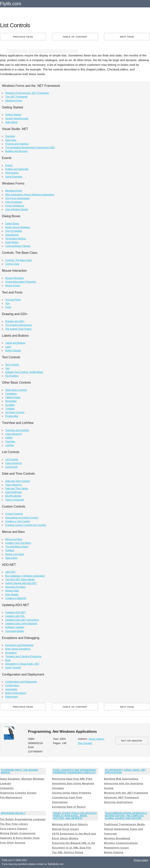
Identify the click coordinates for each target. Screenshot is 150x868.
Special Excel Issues (65, 829)
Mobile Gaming (114, 852)
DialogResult (12, 235)
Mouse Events (13, 286)
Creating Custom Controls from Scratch (26, 525)
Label (8, 347)
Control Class (12, 264)
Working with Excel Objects (70, 824)
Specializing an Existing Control (22, 518)
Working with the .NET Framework (126, 793)
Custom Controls (14, 514)
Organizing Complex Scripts (18, 793)
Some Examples (14, 177)
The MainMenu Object (17, 547)
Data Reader (12, 595)
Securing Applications (118, 802)
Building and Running (16, 151)
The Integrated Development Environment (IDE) (30, 148)
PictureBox (11, 401)
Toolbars (10, 550)
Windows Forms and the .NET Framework (27, 93)
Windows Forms (14, 101)
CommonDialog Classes (18, 246)
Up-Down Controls (15, 412)
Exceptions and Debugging (19, 645)
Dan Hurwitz (85, 743)
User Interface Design (17, 209)
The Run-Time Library (14, 824)
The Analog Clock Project (18, 329)
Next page (127, 37)
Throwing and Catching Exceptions (23, 656)
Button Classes (13, 351)
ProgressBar (12, 416)
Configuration (12, 685)
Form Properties (14, 202)
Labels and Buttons (15, 343)
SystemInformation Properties (21, 282)
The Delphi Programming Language (23, 819)
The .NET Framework (16, 97)
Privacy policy (141, 860)
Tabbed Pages (13, 397)
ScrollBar (10, 405)
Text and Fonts (13, 300)
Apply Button (12, 242)
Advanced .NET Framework (121, 798)
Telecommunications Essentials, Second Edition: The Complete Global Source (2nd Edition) (126, 816)
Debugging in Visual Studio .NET (22, 664)
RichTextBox (12, 376)
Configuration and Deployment (21, 682)
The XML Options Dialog (68, 852)
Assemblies (11, 689)
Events (9, 165)
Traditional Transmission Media (124, 824)
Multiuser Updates (15, 627)
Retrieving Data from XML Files (72, 779)
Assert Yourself (13, 668)
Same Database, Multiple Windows (22, 779)
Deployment (12, 697)
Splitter (9, 438)
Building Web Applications (121, 779)
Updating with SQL (15, 616)
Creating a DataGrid (16, 598)
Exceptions (11, 653)
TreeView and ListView (17, 430)
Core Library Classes (14, 829)
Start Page (11, 140)
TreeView (10, 442)
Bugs (8, 660)
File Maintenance (11, 798)
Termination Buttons (16, 239)
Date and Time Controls (18, 481)
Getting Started (13, 115)
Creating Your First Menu (18, 543)
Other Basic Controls (16, 390)
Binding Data (12, 591)
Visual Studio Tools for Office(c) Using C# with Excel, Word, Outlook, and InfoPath (75, 816)
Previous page (23, 37)
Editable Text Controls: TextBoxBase (24, 372)
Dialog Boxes (12, 224)
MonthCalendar (13, 496)
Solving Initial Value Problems (72, 793)
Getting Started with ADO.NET (21, 583)
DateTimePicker (14, 492)
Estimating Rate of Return (69, 807)
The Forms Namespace (17, 198)
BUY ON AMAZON (132, 741)
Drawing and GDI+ (15, 321)
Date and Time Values (17, 488)
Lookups (6, 784)
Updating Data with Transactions (22, 620)
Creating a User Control (18, 521)
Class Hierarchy (14, 434)
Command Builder (15, 631)
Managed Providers (15, 587)
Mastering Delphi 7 (13, 813)
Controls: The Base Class (19, 260)
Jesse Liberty (96, 739)
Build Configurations (16, 693)
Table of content (75, 37)
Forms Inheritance (15, 206)
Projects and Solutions (17, 144)
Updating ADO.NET (15, 612)
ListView (10, 445)
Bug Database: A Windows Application (25, 576)
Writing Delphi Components (18, 833)
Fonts (8, 307)
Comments (7, 788)
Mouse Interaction (15, 278)
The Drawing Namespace (18, 325)
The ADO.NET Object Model (20, 580)
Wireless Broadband (117, 838)
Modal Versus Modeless (18, 227)
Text (7, 303)
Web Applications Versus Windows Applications (30, 195)
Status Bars (11, 558)
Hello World (11, 122)
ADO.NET (10, 572)
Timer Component (15, 500)
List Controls (12, 459)
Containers (11, 394)
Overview (10, 136)
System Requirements (17, 119)
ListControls (11, 467)
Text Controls (12, 365)
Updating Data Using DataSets (21, 624)
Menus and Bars (14, 539)
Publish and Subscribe (17, 169)
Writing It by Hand (15, 554)
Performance (12, 173)
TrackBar (10, 409)
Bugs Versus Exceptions (18, 649)
